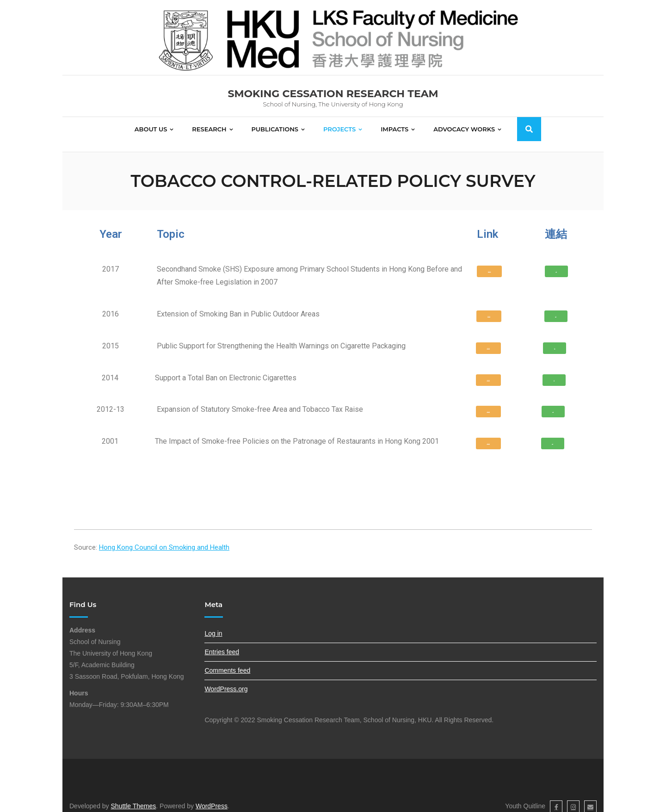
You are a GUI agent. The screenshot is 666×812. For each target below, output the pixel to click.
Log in (213, 623)
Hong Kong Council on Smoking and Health (164, 537)
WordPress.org (226, 679)
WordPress (212, 796)
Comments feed (227, 660)
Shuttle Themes (134, 796)
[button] (489, 261)
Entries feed (222, 642)
